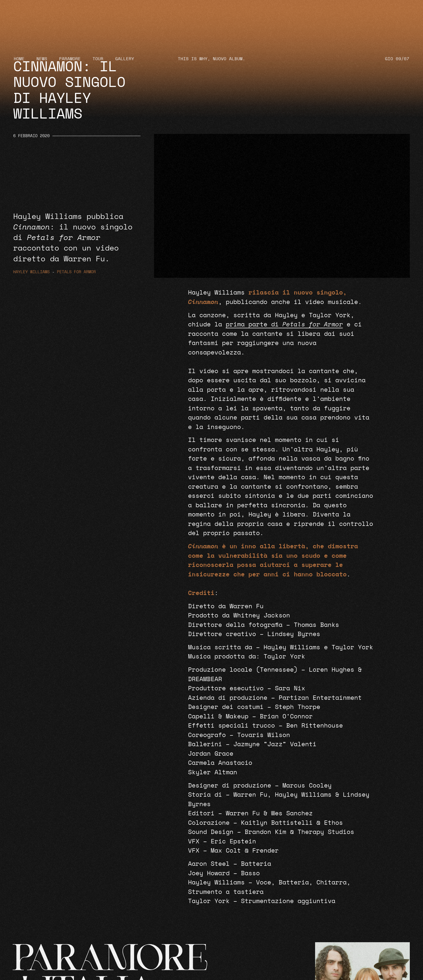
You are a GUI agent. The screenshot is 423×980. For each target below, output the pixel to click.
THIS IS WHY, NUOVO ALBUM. (211, 59)
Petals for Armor (76, 272)
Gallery (125, 59)
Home (19, 59)
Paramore (70, 59)
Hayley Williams (31, 272)
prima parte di (284, 325)
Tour (98, 59)
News (42, 59)
